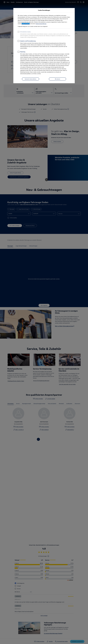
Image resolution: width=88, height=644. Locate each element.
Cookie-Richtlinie (26, 24)
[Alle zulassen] (57, 79)
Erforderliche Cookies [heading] (24, 32)
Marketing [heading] (21, 52)
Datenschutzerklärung (41, 24)
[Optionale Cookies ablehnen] (31, 79)
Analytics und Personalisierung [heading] (27, 41)
